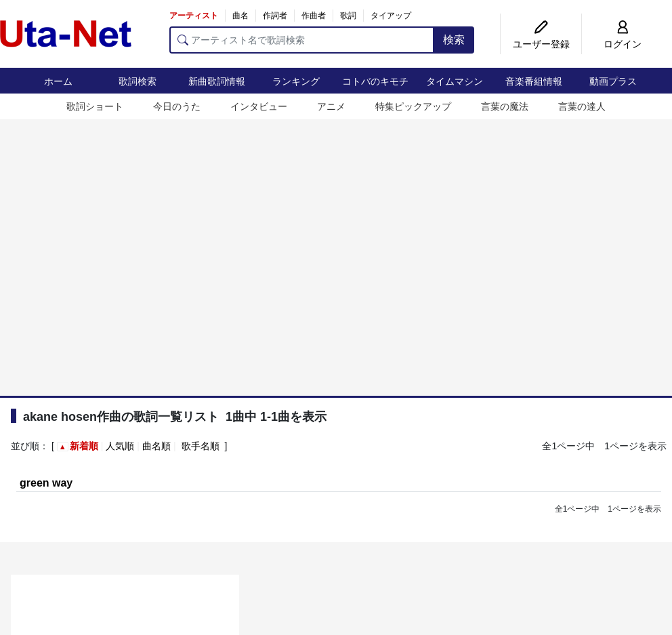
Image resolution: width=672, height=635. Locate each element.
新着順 (84, 446)
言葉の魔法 (505, 106)
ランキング (296, 81)
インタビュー (259, 106)
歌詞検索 (138, 81)
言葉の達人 (582, 106)
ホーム (58, 81)
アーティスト (194, 16)
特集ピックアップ (413, 106)
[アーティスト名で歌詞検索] (302, 40)
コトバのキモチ (375, 81)
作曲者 (314, 16)
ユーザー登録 (541, 44)
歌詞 (348, 16)
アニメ (331, 106)
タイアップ (391, 16)
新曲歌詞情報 (217, 81)
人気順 (120, 446)
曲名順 (156, 446)
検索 (454, 40)
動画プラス (613, 81)
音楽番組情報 (534, 81)
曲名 (240, 16)
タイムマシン (455, 81)
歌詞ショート (95, 106)
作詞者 (275, 16)
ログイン (623, 44)
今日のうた (177, 106)
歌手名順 (201, 446)
